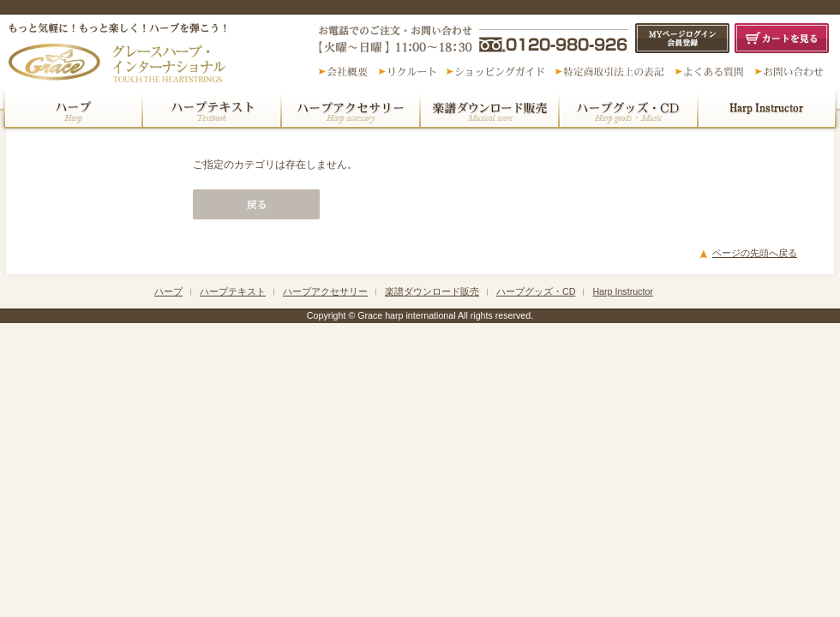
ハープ (71, 109)
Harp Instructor (622, 291)
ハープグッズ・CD (628, 109)
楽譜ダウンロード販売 (489, 109)
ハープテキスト (212, 109)
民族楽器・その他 (769, 109)
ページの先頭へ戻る (755, 253)
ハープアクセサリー (351, 109)
